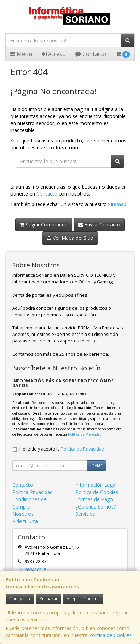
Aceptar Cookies (83, 599)
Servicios (85, 514)
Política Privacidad (32, 492)
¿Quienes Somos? (96, 507)
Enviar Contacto (99, 225)
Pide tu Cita (25, 521)
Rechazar (49, 599)
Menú (21, 54)
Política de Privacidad (85, 434)
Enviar (96, 465)
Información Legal (96, 485)
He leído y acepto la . (62, 449)
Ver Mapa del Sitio (70, 238)
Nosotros (23, 514)
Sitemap (117, 204)
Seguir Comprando (44, 225)
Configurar (20, 599)
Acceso (54, 54)
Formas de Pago (94, 499)
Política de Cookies (110, 635)
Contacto (91, 54)
